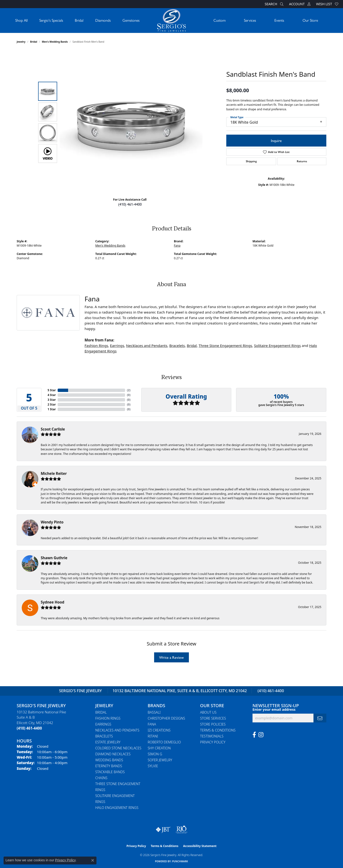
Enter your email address (274, 709)
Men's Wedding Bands (55, 42)
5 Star (52, 390)
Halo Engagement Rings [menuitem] (117, 808)
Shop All (21, 20)
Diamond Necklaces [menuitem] (113, 754)
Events (279, 20)
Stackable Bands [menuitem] (110, 772)
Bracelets (177, 345)
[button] (273, 4)
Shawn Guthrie (54, 558)
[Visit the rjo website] (182, 830)
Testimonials (212, 736)
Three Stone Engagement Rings (225, 345)
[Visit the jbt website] (163, 830)
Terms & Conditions (218, 730)
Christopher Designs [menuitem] (166, 718)
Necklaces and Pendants (147, 345)
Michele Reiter (54, 473)
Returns (302, 161)
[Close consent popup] (93, 860)
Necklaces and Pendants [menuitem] (117, 730)
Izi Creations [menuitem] (159, 730)
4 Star (52, 395)
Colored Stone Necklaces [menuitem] (118, 748)
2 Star (52, 404)
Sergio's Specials (51, 20)
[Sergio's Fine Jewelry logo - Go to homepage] (171, 20)
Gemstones (131, 20)
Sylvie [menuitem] (153, 766)
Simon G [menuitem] (155, 754)
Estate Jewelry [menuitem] (108, 742)
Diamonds (103, 20)
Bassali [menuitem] (154, 712)
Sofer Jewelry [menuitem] (160, 760)
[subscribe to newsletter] (320, 718)
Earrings (117, 345)
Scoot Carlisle (53, 429)
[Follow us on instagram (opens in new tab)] (261, 735)
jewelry (21, 42)
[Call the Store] (29, 728)
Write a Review (171, 657)
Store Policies (213, 724)
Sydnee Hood (53, 602)
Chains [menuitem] (101, 778)
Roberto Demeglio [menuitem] (164, 742)
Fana (177, 246)
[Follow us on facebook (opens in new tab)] (254, 735)
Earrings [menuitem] (103, 724)
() (129, 390)
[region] (131, 122)
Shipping (251, 161)
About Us (208, 712)
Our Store (310, 20)
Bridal (79, 20)
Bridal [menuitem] (101, 712)
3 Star (52, 400)
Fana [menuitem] (152, 724)
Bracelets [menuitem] (104, 736)
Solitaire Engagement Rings (277, 345)
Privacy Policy (213, 742)
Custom (219, 20)
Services (250, 20)
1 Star (52, 409)
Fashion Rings (96, 345)
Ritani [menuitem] (153, 736)
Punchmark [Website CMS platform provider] (180, 861)
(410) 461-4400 (130, 204)
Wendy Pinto (52, 522)
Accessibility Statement (200, 846)
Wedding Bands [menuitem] (109, 760)
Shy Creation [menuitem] (159, 748)
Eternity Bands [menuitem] (109, 766)
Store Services (213, 718)
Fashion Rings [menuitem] (108, 718)
